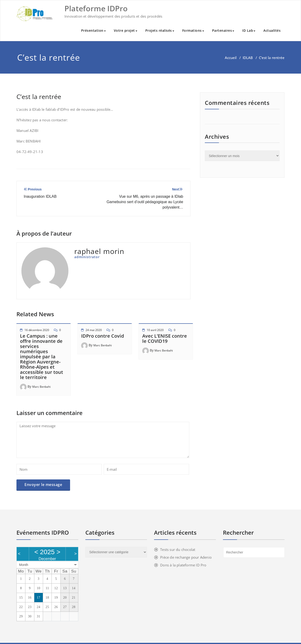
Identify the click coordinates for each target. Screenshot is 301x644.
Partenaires (223, 30)
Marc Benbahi (41, 387)
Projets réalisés (160, 30)
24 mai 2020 (94, 330)
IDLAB (248, 58)
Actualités (272, 30)
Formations (193, 30)
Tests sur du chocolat (178, 549)
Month (24, 565)
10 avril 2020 (155, 330)
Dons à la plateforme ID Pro (183, 565)
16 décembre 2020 (37, 330)
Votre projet (126, 30)
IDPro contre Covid (103, 336)
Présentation (93, 30)
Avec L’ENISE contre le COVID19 (165, 338)
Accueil (231, 58)
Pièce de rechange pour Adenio (186, 557)
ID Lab (249, 30)
